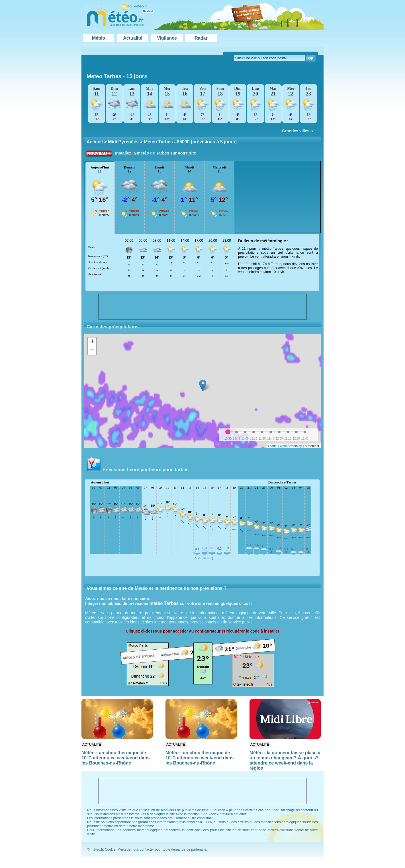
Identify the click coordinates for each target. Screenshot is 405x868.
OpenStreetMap (291, 446)
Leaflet (273, 446)
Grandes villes (298, 132)
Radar (201, 38)
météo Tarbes (164, 603)
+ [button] (92, 342)
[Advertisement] (278, 197)
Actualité (133, 38)
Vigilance (167, 38)
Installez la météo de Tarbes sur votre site (156, 153)
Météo (99, 38)
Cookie (110, 849)
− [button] (92, 351)
